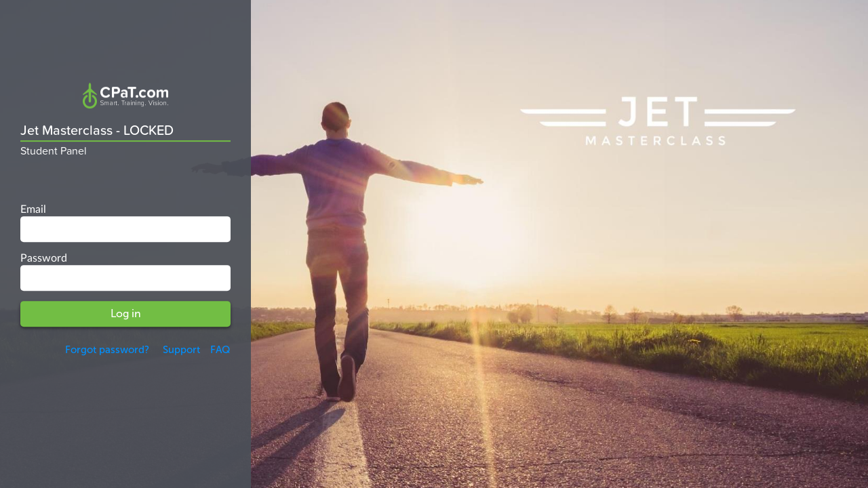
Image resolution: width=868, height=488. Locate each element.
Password (44, 258)
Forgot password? (107, 350)
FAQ (220, 350)
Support (180, 350)
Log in (126, 313)
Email (33, 210)
